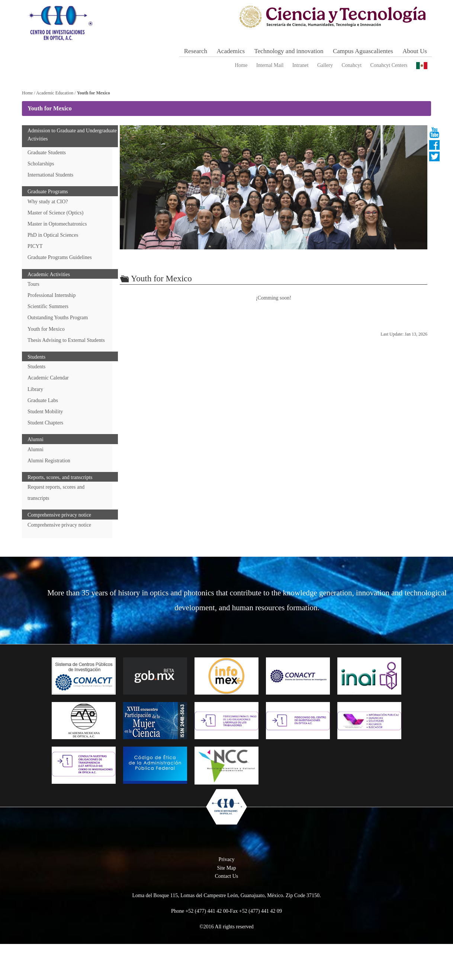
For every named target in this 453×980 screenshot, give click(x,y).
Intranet (301, 65)
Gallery (325, 65)
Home (241, 65)
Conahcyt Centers (389, 65)
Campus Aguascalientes (363, 51)
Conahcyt (351, 65)
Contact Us (227, 912)
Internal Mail (270, 65)
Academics (231, 51)
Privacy (227, 895)
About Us (415, 51)
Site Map (227, 904)
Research (196, 51)
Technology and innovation (289, 51)
